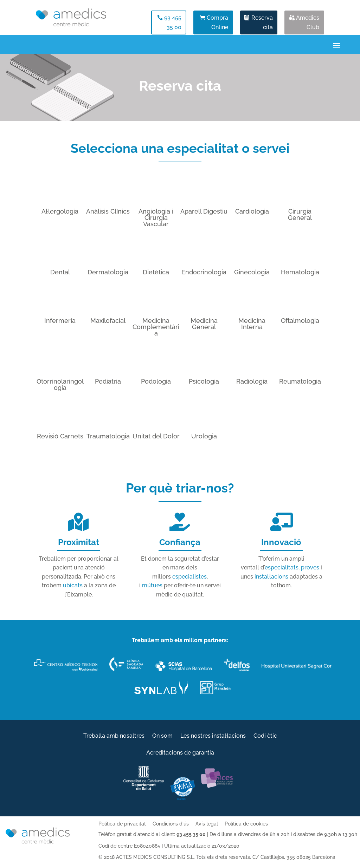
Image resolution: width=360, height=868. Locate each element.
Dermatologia (108, 272)
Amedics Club (308, 22)
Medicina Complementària (156, 327)
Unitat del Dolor (156, 436)
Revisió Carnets (60, 436)
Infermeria (60, 321)
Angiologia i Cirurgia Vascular (156, 218)
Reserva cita (262, 22)
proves (310, 567)
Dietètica (156, 272)
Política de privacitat (122, 824)
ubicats (73, 585)
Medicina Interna (252, 324)
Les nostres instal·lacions (213, 736)
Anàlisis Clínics (108, 211)
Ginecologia (252, 272)
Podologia (156, 381)
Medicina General (204, 324)
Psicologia (204, 381)
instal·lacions (271, 577)
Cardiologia (252, 211)
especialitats (282, 567)
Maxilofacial (108, 321)
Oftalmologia (300, 321)
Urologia (204, 436)
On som (162, 736)
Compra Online (217, 22)
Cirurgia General (300, 214)
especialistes (189, 577)
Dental (60, 272)
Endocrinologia (204, 272)
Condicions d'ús (171, 824)
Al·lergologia (60, 211)
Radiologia (252, 381)
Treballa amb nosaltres (114, 736)
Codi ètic (265, 736)
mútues (152, 585)
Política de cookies (246, 824)
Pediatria (108, 381)
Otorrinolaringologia (60, 384)
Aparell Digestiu (204, 211)
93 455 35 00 (173, 22)
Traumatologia (108, 436)
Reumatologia (300, 381)
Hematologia (300, 272)
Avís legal (207, 824)
